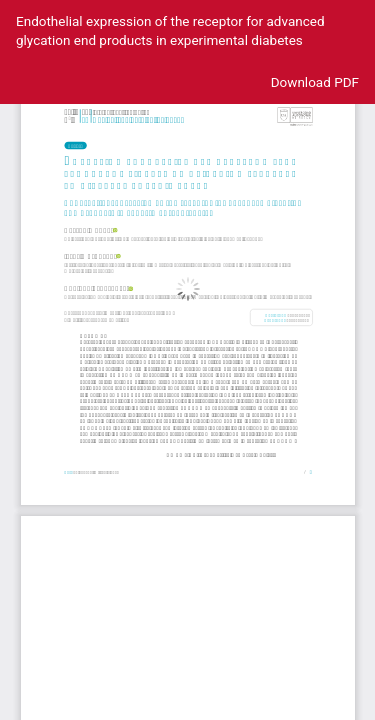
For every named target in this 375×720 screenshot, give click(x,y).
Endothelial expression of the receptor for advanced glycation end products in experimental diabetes (170, 30)
